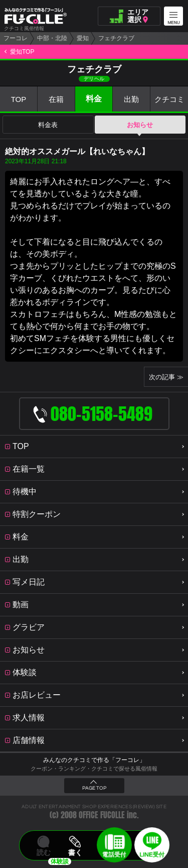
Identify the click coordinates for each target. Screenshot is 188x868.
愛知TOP (22, 52)
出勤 (131, 99)
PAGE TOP (94, 788)
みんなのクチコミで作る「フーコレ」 (94, 760)
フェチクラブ (116, 38)
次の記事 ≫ (166, 377)
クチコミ (169, 99)
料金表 (48, 125)
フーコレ (16, 38)
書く (75, 852)
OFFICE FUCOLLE (102, 815)
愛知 (83, 38)
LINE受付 (152, 854)
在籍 (56, 99)
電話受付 (114, 854)
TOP (19, 99)
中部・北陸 (52, 38)
